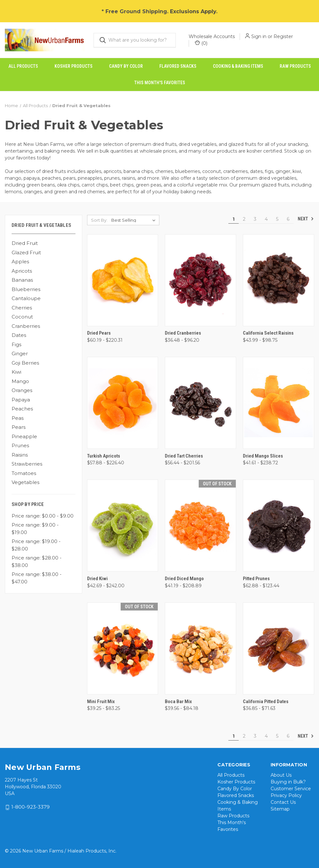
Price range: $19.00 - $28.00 (36, 545)
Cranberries (26, 326)
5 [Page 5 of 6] (277, 219)
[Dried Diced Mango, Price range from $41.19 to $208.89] (200, 525)
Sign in (259, 36)
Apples (20, 262)
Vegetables (25, 482)
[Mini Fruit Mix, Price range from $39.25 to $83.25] (123, 648)
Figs (16, 344)
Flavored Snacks (178, 66)
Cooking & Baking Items (238, 66)
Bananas (22, 280)
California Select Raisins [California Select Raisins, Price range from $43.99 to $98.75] (268, 333)
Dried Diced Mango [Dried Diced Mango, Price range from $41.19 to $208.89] (184, 579)
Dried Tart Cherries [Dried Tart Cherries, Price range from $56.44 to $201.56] (184, 456)
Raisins (20, 455)
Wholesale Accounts (212, 36)
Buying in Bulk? (288, 782)
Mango (20, 381)
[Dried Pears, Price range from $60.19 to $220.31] (123, 280)
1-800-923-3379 (30, 807)
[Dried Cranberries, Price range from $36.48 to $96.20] (200, 280)
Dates (19, 335)
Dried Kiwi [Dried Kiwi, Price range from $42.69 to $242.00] (97, 579)
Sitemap (280, 809)
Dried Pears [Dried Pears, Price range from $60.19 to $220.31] (99, 333)
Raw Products (295, 66)
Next (306, 219)
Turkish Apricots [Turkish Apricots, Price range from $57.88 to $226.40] (104, 456)
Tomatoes (24, 473)
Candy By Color (126, 66)
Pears (19, 427)
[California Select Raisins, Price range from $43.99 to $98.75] (279, 280)
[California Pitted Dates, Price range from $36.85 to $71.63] (279, 648)
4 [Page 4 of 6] (266, 219)
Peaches (22, 409)
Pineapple (24, 436)
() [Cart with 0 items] (201, 43)
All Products (23, 66)
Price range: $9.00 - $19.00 (35, 529)
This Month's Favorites (160, 83)
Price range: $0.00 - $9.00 (43, 516)
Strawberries (27, 464)
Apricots (22, 271)
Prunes (20, 445)
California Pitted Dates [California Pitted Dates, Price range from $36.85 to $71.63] (266, 701)
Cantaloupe (26, 298)
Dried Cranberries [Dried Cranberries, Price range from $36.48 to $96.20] (183, 333)
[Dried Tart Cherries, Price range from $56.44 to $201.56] (200, 403)
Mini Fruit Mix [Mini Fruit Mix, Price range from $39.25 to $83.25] (101, 701)
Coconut (22, 317)
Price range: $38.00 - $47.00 (37, 578)
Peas (18, 418)
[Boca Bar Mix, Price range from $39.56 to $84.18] (200, 648)
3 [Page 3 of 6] (255, 219)
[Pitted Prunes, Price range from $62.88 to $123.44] (279, 525)
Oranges (22, 390)
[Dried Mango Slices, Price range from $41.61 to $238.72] (279, 403)
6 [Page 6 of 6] (288, 219)
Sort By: (99, 220)
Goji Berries (25, 363)
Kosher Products (74, 66)
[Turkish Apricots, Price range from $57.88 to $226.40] (123, 403)
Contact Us (283, 802)
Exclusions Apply (193, 11)
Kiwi (16, 372)
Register (283, 36)
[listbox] (135, 220)
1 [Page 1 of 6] (234, 219)
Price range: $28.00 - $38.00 (37, 561)
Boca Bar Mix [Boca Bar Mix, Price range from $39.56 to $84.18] (178, 701)
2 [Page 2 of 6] (244, 219)
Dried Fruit (25, 243)
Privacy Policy (286, 795)
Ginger (20, 353)
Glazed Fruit (26, 252)
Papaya (21, 400)
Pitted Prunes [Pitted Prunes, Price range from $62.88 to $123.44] (256, 579)
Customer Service (291, 789)
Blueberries (26, 289)
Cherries (22, 308)
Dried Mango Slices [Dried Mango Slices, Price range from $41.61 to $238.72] (263, 456)
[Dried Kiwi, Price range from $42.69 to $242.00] (123, 525)
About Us (281, 775)
